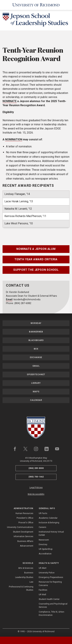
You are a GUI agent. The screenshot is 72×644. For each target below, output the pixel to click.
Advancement (27, 546)
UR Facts (43, 513)
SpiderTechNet (36, 374)
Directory (43, 544)
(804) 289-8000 (36, 468)
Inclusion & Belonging (49, 523)
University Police (47, 573)
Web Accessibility (36, 494)
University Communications (20, 527)
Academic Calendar (48, 518)
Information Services (23, 536)
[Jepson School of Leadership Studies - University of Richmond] (36, 20)
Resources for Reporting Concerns (50, 584)
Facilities (43, 590)
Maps (36, 392)
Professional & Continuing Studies (21, 588)
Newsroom (44, 540)
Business (29, 573)
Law (31, 582)
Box (36, 349)
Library (36, 383)
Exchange (36, 357)
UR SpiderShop (46, 549)
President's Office (25, 518)
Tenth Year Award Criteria (36, 259)
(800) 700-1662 (36, 477)
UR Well (42, 595)
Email (9, 300)
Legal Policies (36, 488)
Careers (42, 527)
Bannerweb (36, 332)
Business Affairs (25, 541)
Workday (36, 323)
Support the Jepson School (36, 270)
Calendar (36, 400)
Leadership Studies (24, 577)
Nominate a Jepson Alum (36, 249)
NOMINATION (14, 139)
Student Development (23, 532)
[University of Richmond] (36, 5)
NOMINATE (10, 101)
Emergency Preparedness (51, 577)
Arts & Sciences (26, 568)
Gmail (36, 366)
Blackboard (36, 340)
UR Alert (43, 568)
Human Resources (24, 513)
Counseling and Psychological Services (53, 605)
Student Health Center (49, 599)
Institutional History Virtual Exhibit (51, 533)
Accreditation (45, 554)
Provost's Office (26, 523)
